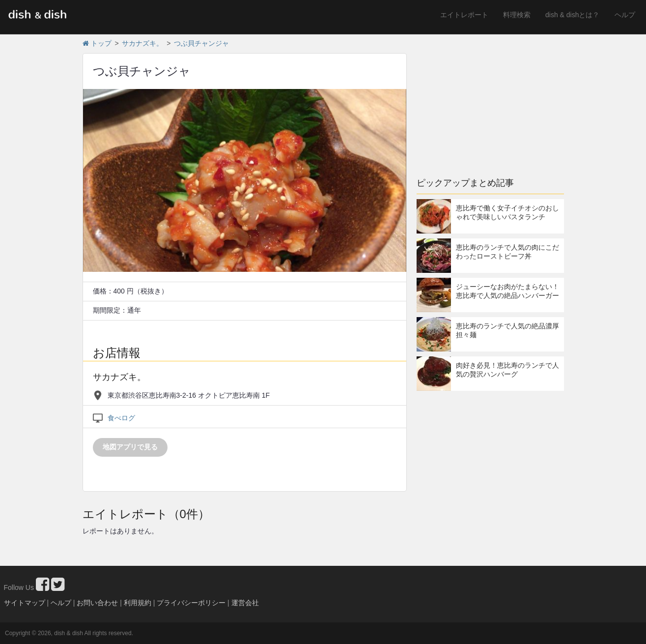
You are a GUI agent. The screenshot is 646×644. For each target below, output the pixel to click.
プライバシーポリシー (191, 603)
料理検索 (517, 15)
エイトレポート (464, 15)
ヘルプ (625, 15)
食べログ (121, 418)
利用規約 (138, 603)
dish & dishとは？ (572, 15)
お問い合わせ (97, 603)
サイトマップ (25, 603)
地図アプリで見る (130, 447)
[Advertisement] (490, 101)
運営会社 (245, 603)
